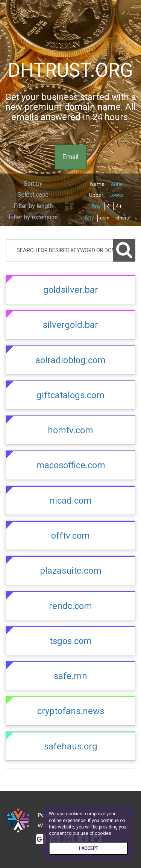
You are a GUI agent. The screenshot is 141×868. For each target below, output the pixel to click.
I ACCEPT (89, 848)
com (105, 218)
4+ (119, 206)
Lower (117, 195)
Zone (117, 184)
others (122, 218)
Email (70, 157)
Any (96, 206)
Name (97, 184)
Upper (96, 195)
